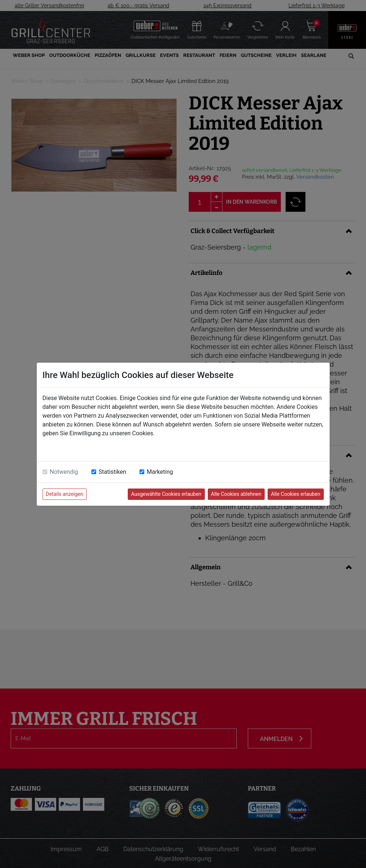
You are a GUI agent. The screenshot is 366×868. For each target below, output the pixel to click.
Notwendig (64, 472)
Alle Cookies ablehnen (236, 494)
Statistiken (113, 472)
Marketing (160, 472)
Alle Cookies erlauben (296, 494)
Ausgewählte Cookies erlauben (166, 494)
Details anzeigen (65, 494)
